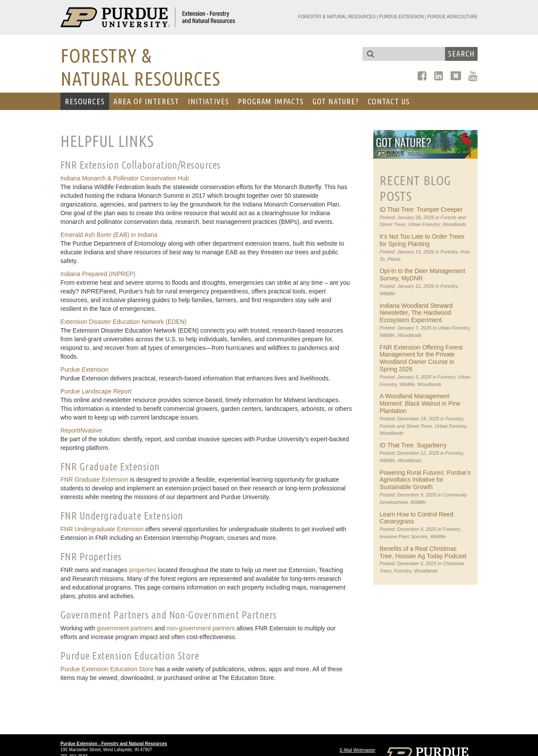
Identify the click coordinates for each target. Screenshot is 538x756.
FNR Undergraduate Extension (102, 529)
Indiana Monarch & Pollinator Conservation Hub (125, 178)
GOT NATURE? (336, 101)
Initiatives (208, 101)
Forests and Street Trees (406, 426)
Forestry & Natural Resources (337, 17)
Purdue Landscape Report (96, 391)
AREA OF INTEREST (146, 101)
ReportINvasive (81, 430)
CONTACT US (389, 101)
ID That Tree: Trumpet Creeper (421, 210)
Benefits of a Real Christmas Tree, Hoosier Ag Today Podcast (423, 552)
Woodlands (454, 224)
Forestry (449, 252)
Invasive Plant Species (403, 536)
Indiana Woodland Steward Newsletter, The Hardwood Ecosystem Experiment (416, 313)
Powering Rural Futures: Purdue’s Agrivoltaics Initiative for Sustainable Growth (425, 480)
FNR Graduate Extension (94, 480)
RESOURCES (85, 101)
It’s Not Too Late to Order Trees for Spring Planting (422, 240)
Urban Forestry (424, 224)
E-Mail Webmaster (358, 750)
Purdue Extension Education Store (107, 669)
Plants (394, 259)
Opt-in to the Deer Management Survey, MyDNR (422, 275)
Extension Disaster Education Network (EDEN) (123, 322)
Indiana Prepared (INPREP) (98, 274)
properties (143, 570)
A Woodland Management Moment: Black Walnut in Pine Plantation (420, 403)
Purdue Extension (401, 17)
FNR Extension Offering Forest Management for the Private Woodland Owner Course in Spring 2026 (421, 358)
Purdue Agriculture (452, 17)
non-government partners (201, 628)
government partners (125, 628)
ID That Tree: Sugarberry (413, 445)
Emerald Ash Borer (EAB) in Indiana (109, 235)
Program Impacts (271, 101)
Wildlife (387, 293)
